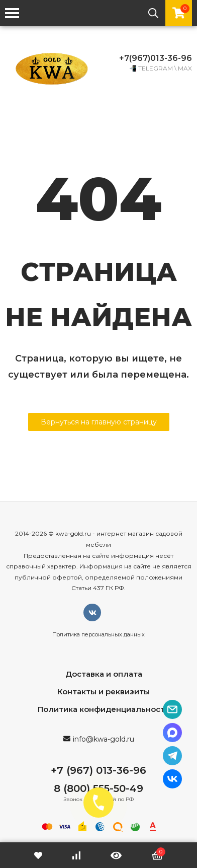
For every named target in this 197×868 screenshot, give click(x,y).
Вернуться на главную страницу (99, 422)
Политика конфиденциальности (104, 709)
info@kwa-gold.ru (104, 739)
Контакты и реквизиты (104, 692)
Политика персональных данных (98, 634)
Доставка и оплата (104, 674)
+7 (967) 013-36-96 (98, 770)
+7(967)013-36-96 (156, 58)
